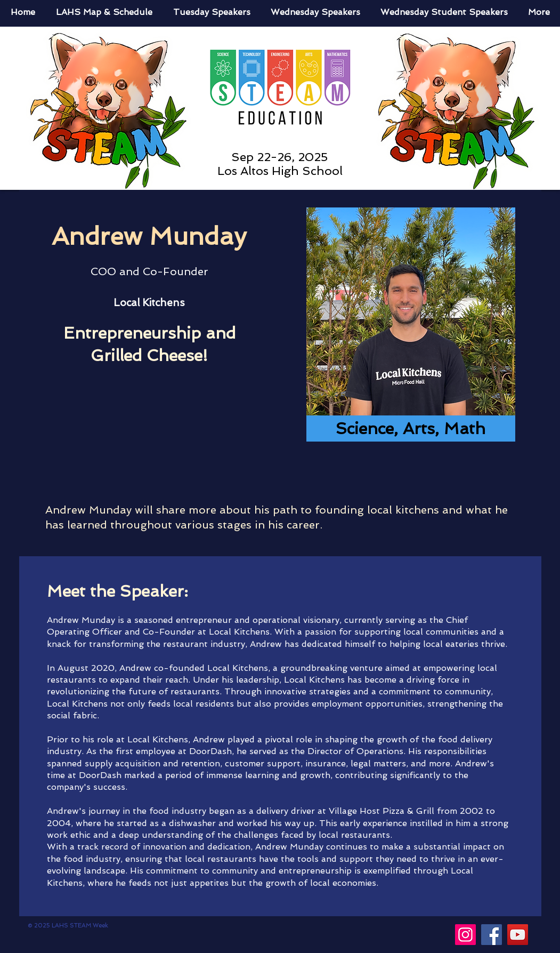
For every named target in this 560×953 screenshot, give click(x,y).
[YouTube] (518, 935)
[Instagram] (465, 935)
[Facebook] (492, 935)
